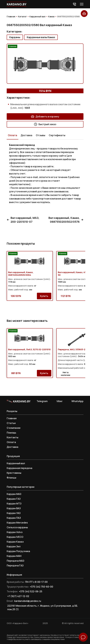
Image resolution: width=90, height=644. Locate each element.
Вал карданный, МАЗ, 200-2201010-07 (23, 220)
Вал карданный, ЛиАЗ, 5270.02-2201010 (29, 349)
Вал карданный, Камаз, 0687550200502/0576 (66, 220)
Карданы (15, 37)
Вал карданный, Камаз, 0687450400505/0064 (21, 274)
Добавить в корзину (45, 116)
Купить (44, 296)
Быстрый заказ (45, 124)
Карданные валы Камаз (41, 37)
